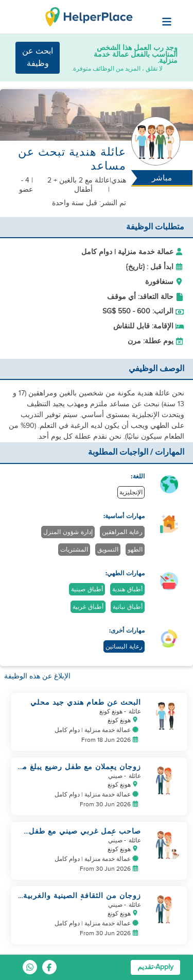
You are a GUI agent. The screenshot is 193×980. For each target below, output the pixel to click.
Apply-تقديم (155, 967)
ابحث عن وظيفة (38, 57)
